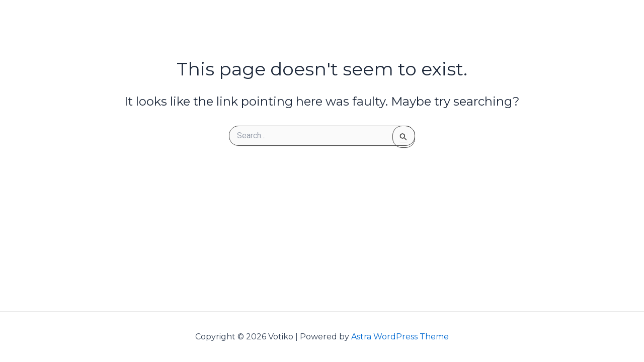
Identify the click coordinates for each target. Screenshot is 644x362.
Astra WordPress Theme (400, 337)
